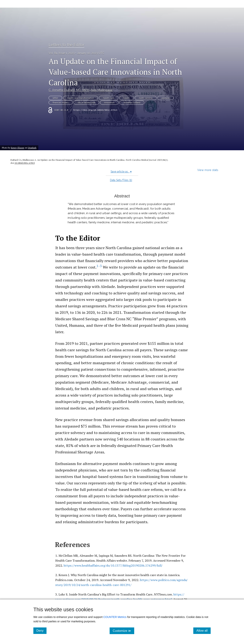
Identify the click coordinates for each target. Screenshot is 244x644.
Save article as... (121, 172)
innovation (109, 103)
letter (55, 98)
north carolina (146, 98)
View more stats (208, 170)
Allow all (203, 630)
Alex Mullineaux (101, 90)
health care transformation (81, 98)
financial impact (61, 103)
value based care (86, 103)
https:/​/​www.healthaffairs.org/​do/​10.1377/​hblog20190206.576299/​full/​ (113, 565)
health (127, 98)
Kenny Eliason (18, 148)
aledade (166, 98)
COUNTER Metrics (115, 617)
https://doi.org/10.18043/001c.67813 (95, 110)
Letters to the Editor (66, 45)
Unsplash (32, 148)
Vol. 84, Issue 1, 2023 (62, 53)
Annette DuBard (132, 103)
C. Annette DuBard (69, 90)
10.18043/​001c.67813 (25, 163)
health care (109, 98)
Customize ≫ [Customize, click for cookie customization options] (123, 631)
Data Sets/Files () (121, 180)
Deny (41, 630)
